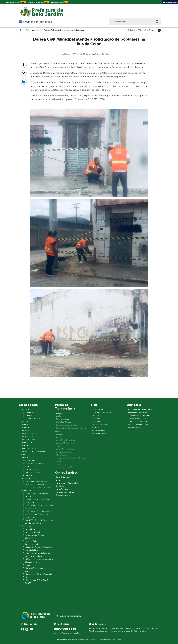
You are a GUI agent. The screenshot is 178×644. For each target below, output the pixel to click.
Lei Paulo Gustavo (29, 439)
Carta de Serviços (63, 477)
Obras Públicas (62, 455)
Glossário (26, 430)
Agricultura (30, 529)
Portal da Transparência (65, 492)
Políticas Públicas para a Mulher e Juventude (39, 570)
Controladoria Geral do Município (35, 537)
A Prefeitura (27, 421)
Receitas (59, 461)
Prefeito (25, 457)
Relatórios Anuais (134, 427)
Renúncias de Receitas (65, 467)
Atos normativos (62, 419)
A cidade (26, 409)
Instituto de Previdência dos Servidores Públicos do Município (38, 486)
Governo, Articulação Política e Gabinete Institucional (38, 555)
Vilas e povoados (33, 418)
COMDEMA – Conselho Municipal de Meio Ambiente (39, 507)
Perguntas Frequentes (31, 448)
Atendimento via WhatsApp (138, 412)
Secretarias (26, 526)
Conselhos (27, 490)
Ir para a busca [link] (16, 2)
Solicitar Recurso (98, 430)
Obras (29, 565)
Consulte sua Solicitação (101, 412)
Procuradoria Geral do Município (39, 574)
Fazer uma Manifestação (137, 421)
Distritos (30, 412)
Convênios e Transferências (67, 425)
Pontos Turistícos (33, 472)
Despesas (60, 434)
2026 (80, 640)
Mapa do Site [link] (60, 2)
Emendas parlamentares (65, 440)
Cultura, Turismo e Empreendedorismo (33, 543)
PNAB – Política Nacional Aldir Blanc (33, 453)
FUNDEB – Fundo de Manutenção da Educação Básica (39, 522)
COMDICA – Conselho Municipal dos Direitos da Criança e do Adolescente (39, 514)
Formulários (96, 421)
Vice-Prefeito (150, 30)
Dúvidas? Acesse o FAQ (137, 418)
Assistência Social (33, 532)
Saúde (29, 577)
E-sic (58, 480)
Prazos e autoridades (100, 424)
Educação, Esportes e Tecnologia (39, 547)
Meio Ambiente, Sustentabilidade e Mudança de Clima (39, 561)
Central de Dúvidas (63, 422)
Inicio (58, 446)
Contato (26, 427)
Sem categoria (32, 30)
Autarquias (26, 478)
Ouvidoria (60, 486)
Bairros (25, 424)
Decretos (95, 415)
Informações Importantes (138, 424)
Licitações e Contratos (65, 452)
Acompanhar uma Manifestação (140, 409)
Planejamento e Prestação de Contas (70, 458)
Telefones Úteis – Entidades (33, 463)
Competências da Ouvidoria (139, 415)
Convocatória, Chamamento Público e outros (71, 429)
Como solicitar (98, 409)
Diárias (59, 437)
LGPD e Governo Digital (65, 449)
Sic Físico (95, 427)
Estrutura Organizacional (65, 443)
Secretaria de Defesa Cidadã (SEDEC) (37, 582)
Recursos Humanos (64, 464)
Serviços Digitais (29, 460)
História (29, 415)
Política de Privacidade (69, 616)
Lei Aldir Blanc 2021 (133, 30)
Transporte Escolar (63, 495)
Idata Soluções (104, 640)
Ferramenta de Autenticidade (67, 483)
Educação (60, 413)
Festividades (31, 469)
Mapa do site (27, 442)
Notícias (25, 445)
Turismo (26, 466)
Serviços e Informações (37, 22)
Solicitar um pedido (99, 433)
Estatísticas (96, 418)
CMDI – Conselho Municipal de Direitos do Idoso (38, 495)
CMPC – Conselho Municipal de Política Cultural (38, 501)
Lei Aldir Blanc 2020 (30, 433)
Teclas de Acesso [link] (38, 2)
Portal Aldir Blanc (63, 489)
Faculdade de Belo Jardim (37, 481)
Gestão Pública (32, 550)
